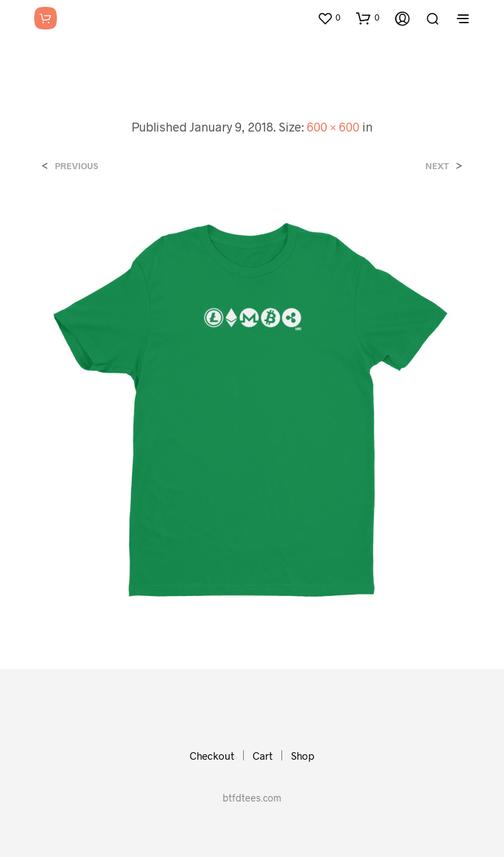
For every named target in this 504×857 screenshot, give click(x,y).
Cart (263, 756)
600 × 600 (333, 127)
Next (437, 166)
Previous (76, 166)
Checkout (212, 756)
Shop (303, 756)
